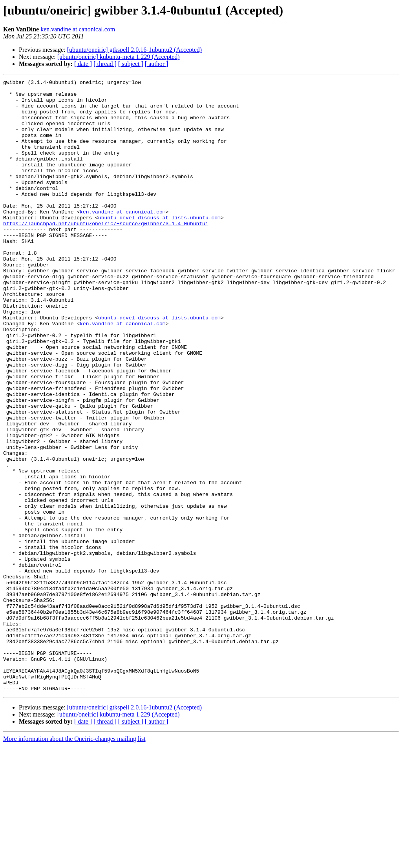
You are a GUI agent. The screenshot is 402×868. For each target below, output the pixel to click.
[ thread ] (105, 64)
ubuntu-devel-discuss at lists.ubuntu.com (159, 246)
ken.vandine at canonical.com (78, 29)
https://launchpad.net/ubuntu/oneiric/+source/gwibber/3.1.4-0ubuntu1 (106, 253)
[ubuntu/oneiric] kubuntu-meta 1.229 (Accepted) (119, 57)
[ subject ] (131, 64)
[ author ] (157, 64)
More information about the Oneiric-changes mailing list (74, 861)
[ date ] (83, 64)
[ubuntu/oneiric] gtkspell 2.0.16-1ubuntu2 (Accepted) (134, 50)
